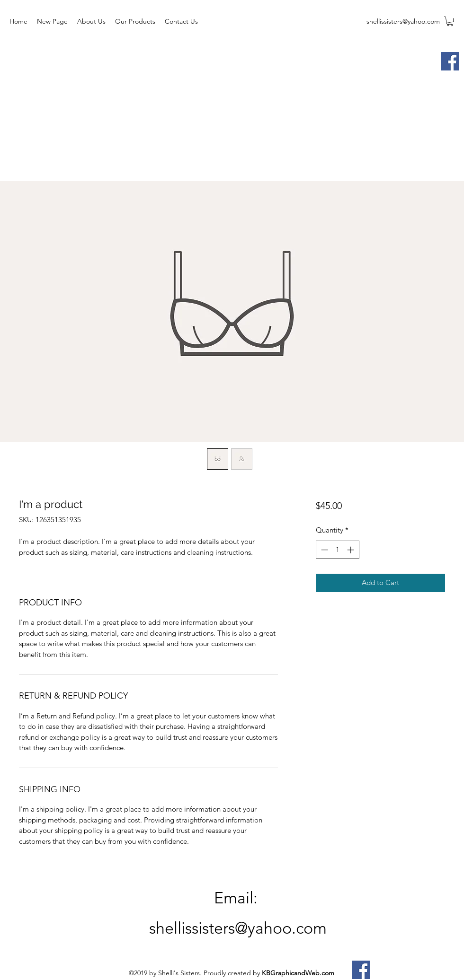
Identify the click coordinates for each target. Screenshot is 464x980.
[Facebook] (450, 61)
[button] (450, 21)
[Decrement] (324, 550)
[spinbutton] (337, 550)
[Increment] (352, 550)
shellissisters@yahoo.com (403, 21)
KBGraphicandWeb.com (298, 973)
